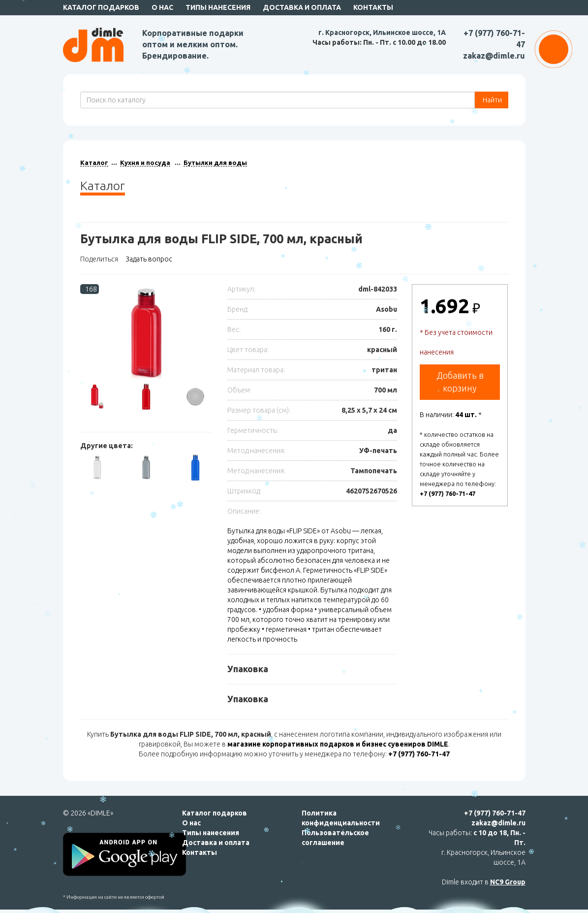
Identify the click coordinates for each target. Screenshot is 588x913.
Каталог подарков (101, 7)
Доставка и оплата (302, 7)
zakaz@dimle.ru (494, 56)
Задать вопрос (149, 259)
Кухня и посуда (145, 163)
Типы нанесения (218, 7)
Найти (492, 100)
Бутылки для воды (215, 163)
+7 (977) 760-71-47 (448, 493)
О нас (162, 7)
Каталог (94, 163)
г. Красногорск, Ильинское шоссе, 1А (382, 33)
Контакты (373, 7)
